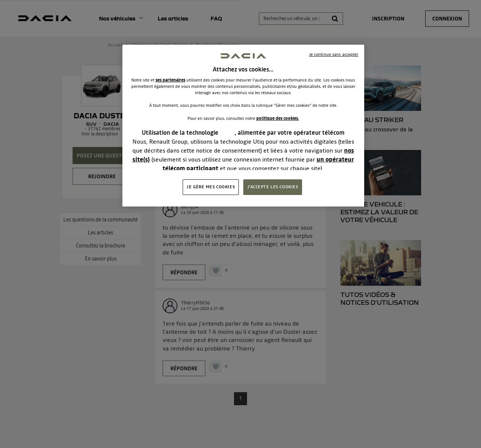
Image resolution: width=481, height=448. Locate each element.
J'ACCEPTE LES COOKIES (273, 187)
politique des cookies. (278, 118)
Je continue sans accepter (334, 54)
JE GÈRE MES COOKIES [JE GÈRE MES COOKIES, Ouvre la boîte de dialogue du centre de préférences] (211, 187)
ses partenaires (170, 80)
